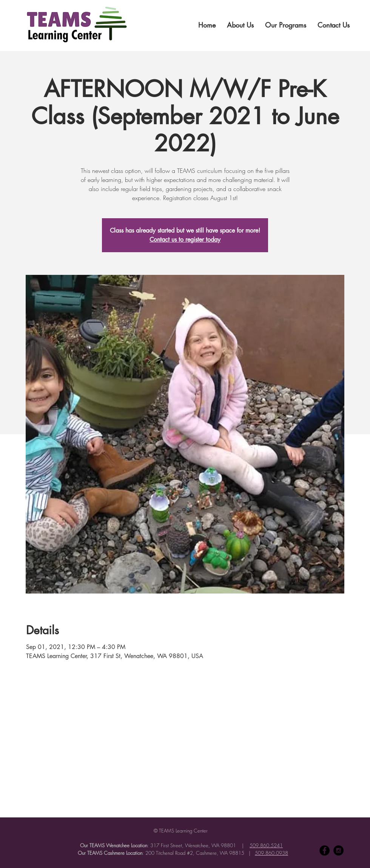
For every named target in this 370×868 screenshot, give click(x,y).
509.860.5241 (266, 845)
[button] (240, 25)
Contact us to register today (185, 240)
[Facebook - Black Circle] (325, 850)
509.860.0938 (271, 853)
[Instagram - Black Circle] (338, 850)
